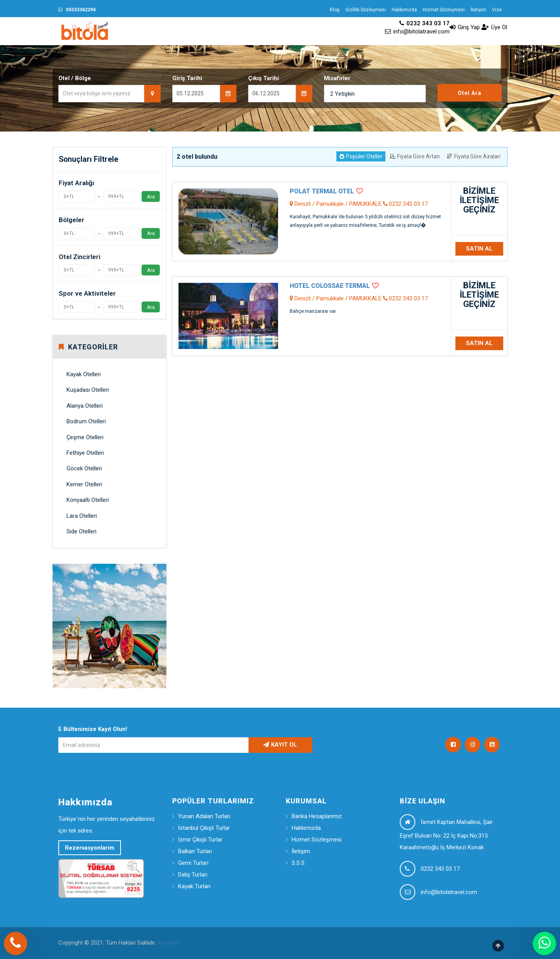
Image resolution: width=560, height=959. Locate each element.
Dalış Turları (193, 875)
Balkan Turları (195, 851)
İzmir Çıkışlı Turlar (200, 840)
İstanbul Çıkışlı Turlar (204, 828)
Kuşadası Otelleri (88, 390)
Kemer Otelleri (84, 484)
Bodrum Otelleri (86, 421)
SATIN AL (479, 249)
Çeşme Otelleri (85, 437)
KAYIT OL (280, 745)
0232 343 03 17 (424, 23)
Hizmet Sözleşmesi (444, 10)
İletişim (478, 10)
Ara (151, 196)
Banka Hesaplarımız (317, 816)
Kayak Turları (194, 886)
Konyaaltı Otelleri (88, 500)
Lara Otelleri (82, 516)
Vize (497, 10)
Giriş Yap (465, 27)
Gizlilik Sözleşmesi (366, 10)
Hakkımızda (404, 10)
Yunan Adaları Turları (204, 816)
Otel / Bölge (75, 78)
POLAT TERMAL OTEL (322, 191)
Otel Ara (470, 93)
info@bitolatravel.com (417, 32)
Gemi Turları (193, 863)
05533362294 (77, 10)
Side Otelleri (81, 531)
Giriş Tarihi (187, 78)
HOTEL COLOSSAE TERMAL (330, 286)
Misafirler (337, 78)
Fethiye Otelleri (85, 453)
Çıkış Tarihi (263, 78)
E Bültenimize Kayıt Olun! (93, 729)
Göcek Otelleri (84, 468)
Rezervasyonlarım (90, 848)
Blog (335, 10)
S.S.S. (299, 863)
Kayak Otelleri (84, 374)
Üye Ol (494, 27)
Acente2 (168, 943)
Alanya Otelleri (85, 406)
